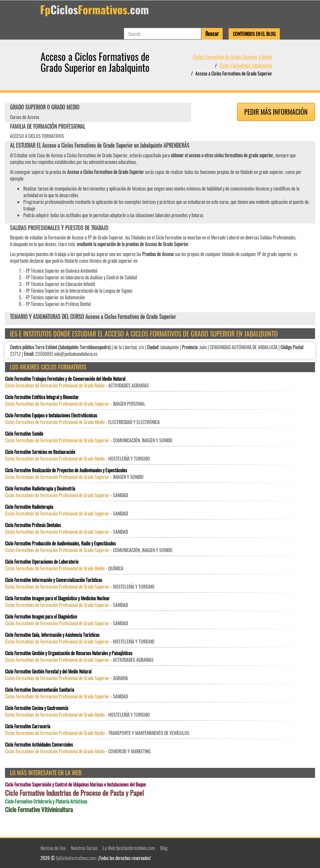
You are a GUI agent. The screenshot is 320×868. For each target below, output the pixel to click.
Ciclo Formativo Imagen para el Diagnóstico (41, 617)
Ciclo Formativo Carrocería (28, 726)
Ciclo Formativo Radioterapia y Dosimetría (40, 489)
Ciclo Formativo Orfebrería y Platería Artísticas (46, 801)
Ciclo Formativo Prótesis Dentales (33, 525)
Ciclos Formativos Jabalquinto (246, 65)
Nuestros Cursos (84, 848)
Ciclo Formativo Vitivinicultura (39, 809)
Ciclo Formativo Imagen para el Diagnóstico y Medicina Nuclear (57, 598)
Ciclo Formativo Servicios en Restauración (40, 452)
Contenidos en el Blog (254, 34)
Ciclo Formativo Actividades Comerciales (39, 745)
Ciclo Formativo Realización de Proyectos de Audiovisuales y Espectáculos (66, 470)
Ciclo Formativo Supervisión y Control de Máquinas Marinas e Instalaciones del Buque (75, 785)
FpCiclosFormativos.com (76, 858)
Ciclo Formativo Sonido (24, 434)
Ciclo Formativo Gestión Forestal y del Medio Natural (48, 671)
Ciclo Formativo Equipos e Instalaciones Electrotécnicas (51, 415)
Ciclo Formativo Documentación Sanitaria (40, 690)
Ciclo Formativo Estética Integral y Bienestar (42, 397)
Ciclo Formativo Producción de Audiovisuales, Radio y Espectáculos (60, 543)
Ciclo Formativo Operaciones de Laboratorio (42, 562)
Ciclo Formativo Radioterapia (29, 507)
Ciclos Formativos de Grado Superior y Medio (233, 57)
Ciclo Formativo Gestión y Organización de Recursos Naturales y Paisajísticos (69, 653)
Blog (164, 848)
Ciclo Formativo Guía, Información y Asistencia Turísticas (52, 635)
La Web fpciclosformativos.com (129, 848)
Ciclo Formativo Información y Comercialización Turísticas (53, 580)
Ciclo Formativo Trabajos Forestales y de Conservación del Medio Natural (65, 379)
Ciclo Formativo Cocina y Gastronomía (37, 708)
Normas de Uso (53, 848)
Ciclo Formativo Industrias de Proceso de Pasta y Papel (74, 793)
